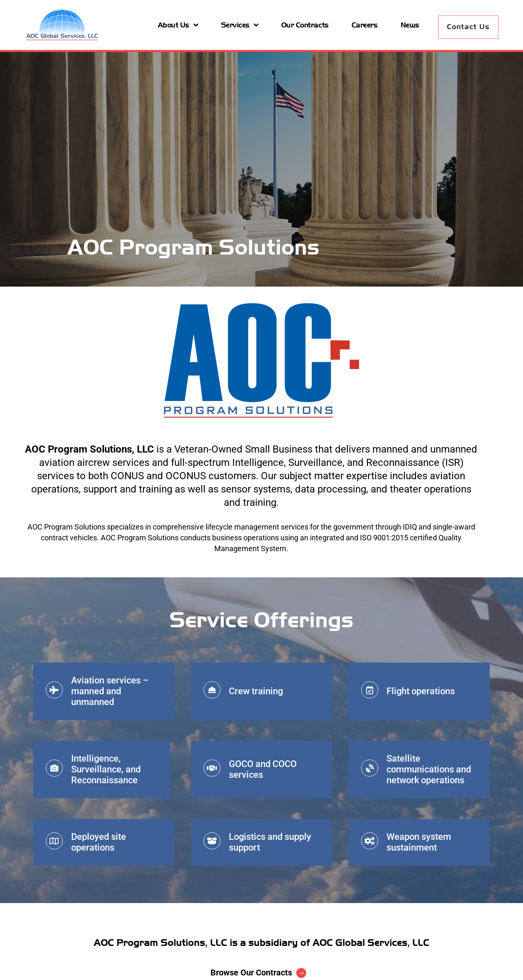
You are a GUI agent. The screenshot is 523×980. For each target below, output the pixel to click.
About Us (178, 25)
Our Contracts (305, 25)
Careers (365, 25)
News (410, 25)
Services (240, 25)
